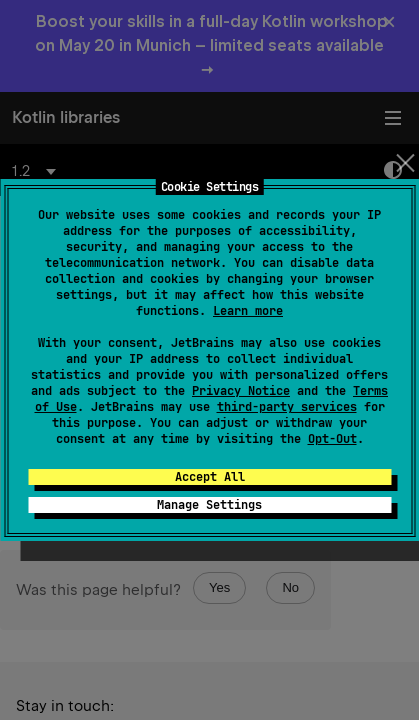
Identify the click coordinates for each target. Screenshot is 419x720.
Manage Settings (209, 505)
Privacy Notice (241, 391)
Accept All (210, 477)
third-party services (287, 407)
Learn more (248, 311)
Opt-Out (332, 439)
